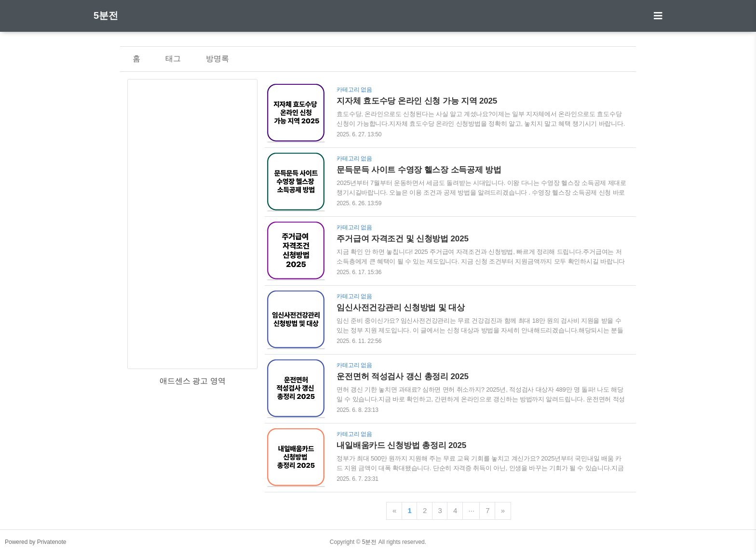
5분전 (106, 15)
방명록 (217, 59)
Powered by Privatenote (35, 542)
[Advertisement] (192, 224)
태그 (173, 59)
